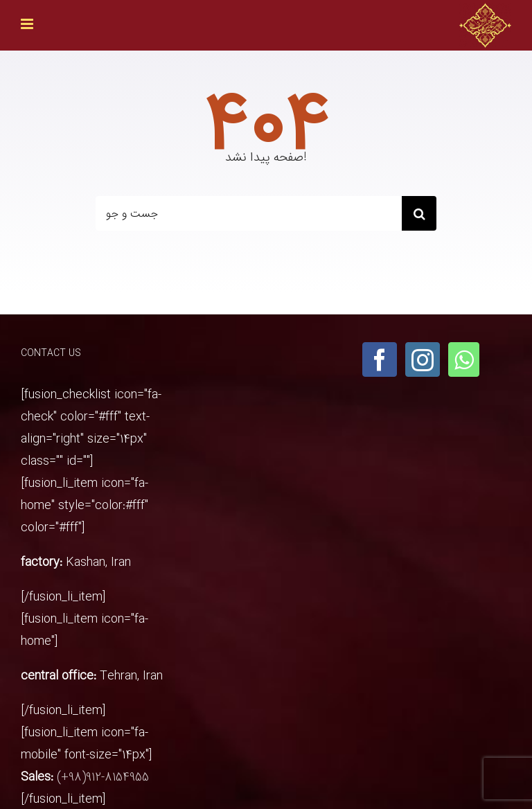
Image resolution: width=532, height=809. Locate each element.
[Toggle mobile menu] (28, 24)
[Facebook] (380, 359)
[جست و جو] (249, 213)
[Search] (419, 213)
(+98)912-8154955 (103, 777)
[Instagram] (423, 359)
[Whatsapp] (464, 359)
